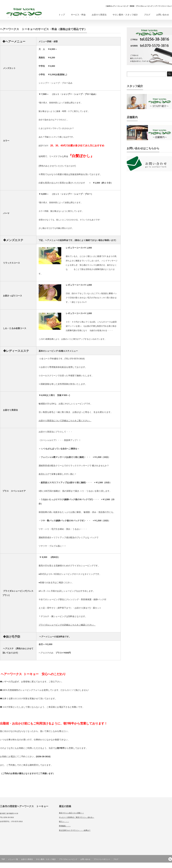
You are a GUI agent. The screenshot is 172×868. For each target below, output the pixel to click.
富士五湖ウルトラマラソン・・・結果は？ (75, 830)
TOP (3, 859)
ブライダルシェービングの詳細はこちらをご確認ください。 (67, 625)
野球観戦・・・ (65, 826)
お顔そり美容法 (99, 15)
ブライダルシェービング (68, 859)
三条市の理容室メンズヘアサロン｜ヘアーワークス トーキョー (146, 866)
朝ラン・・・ (64, 821)
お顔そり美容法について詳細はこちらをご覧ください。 (65, 421)
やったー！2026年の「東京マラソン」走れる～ (77, 817)
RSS (170, 859)
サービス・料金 (78, 15)
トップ (62, 15)
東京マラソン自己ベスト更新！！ (71, 813)
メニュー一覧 (13, 859)
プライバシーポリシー (102, 859)
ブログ (147, 15)
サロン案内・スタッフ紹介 (125, 15)
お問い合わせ (163, 15)
